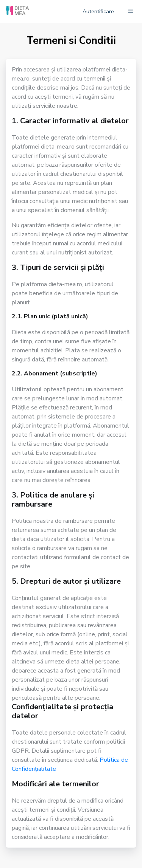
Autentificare (98, 12)
